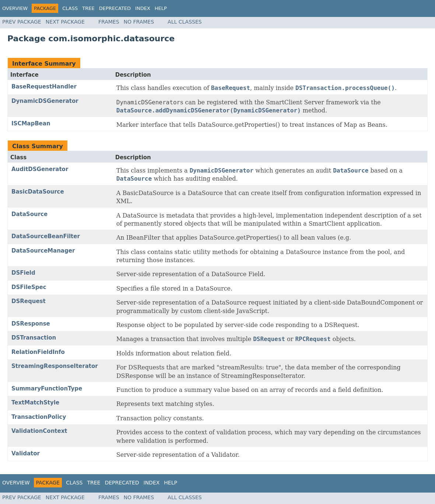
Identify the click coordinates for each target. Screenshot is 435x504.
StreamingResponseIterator (55, 366)
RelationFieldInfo (38, 352)
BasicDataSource (38, 192)
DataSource (29, 214)
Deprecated (115, 8)
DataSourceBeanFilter (46, 236)
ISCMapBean (31, 124)
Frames (109, 22)
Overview (15, 8)
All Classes (185, 22)
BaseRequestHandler (44, 87)
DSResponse (31, 324)
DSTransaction (34, 338)
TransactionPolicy (39, 417)
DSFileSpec (29, 287)
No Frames (139, 22)
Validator (26, 453)
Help (161, 8)
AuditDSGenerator (40, 169)
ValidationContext (39, 431)
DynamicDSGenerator (45, 101)
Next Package (65, 22)
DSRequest (29, 301)
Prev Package (22, 22)
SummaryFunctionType (47, 389)
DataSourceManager (43, 251)
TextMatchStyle (35, 403)
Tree (88, 8)
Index (143, 8)
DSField (23, 273)
